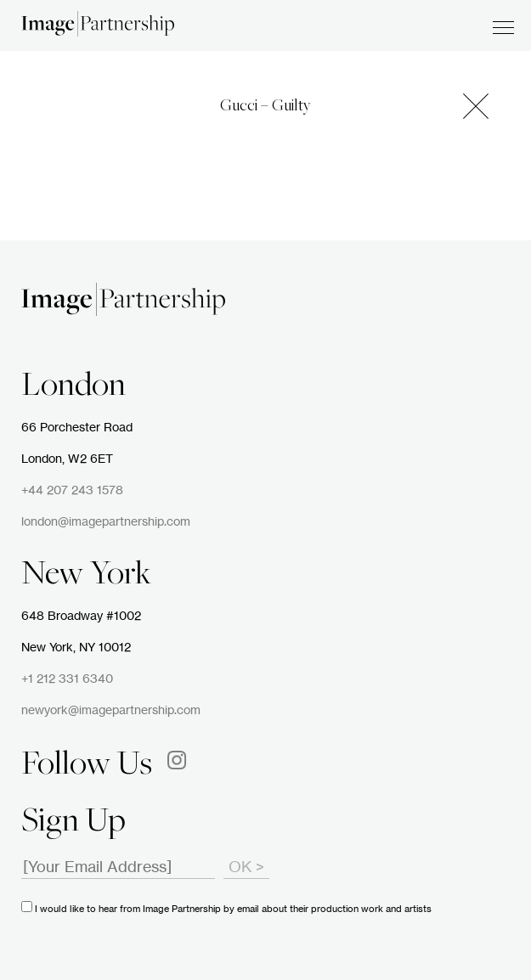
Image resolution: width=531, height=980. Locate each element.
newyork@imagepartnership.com (111, 711)
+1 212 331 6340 (67, 679)
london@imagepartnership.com (106, 522)
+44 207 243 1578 (72, 491)
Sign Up (73, 823)
